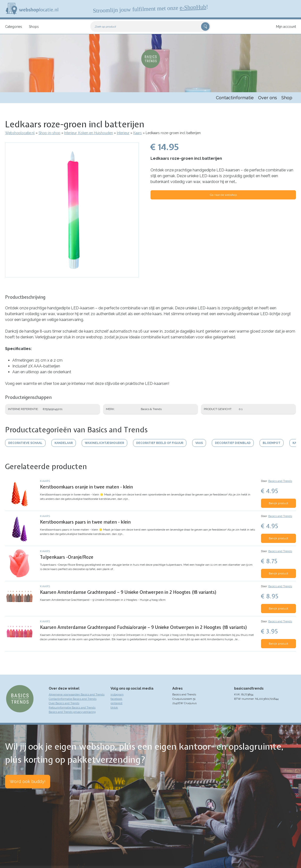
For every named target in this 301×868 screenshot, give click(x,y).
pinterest (116, 703)
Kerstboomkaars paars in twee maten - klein (85, 522)
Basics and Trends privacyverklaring (72, 712)
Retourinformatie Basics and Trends (72, 708)
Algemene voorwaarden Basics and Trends (77, 694)
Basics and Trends (280, 481)
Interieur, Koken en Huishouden (89, 133)
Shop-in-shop (49, 133)
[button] (72, 275)
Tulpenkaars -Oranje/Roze (67, 557)
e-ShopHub (193, 7)
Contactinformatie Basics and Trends (73, 699)
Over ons (268, 98)
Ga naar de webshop (223, 195)
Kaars (138, 133)
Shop (287, 98)
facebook (116, 699)
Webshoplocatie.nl (20, 133)
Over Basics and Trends (64, 703)
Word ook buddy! (28, 781)
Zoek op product (105, 27)
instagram (117, 694)
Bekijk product (278, 503)
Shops (34, 27)
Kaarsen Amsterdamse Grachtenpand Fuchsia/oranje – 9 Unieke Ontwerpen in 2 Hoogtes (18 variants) (144, 627)
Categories (14, 27)
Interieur (123, 133)
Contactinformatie (235, 98)
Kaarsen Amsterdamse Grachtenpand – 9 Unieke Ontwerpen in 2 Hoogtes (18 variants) (128, 592)
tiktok (114, 708)
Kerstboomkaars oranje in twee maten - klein (86, 487)
